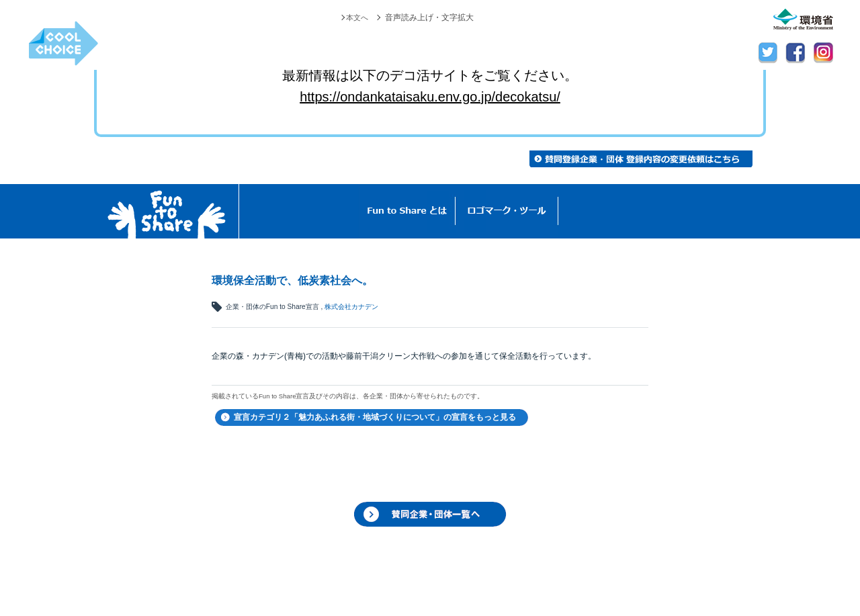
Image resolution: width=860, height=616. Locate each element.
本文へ (356, 17)
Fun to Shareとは (407, 211)
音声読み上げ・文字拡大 (429, 17)
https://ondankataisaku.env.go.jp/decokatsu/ (430, 97)
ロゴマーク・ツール (507, 211)
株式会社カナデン (351, 307)
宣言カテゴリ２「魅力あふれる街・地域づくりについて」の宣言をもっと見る (375, 417)
